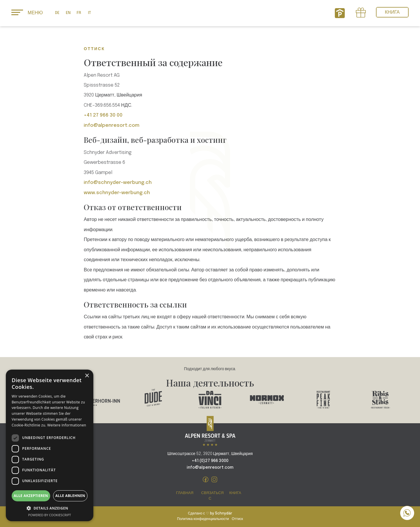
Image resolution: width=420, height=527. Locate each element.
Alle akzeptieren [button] (31, 496)
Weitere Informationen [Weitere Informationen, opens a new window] (67, 425)
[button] (50, 508)
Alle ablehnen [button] (70, 496)
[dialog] (50, 445)
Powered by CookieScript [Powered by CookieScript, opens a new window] (50, 515)
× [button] (87, 376)
